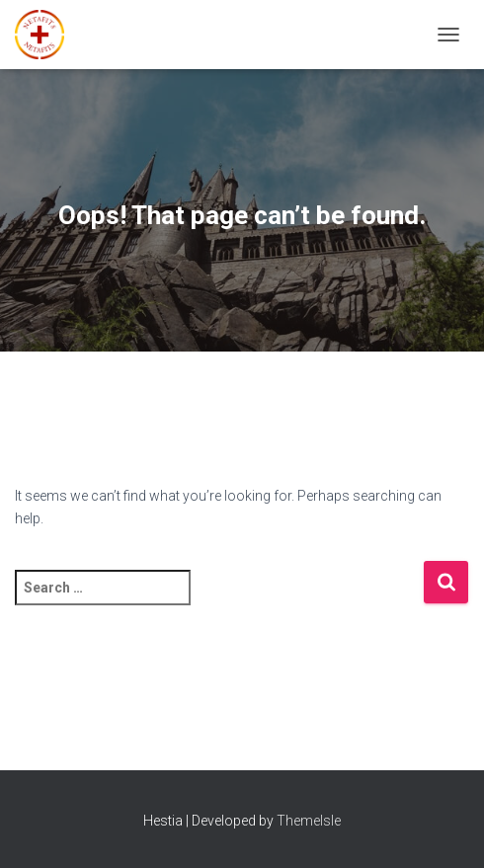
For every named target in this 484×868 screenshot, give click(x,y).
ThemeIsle (309, 821)
